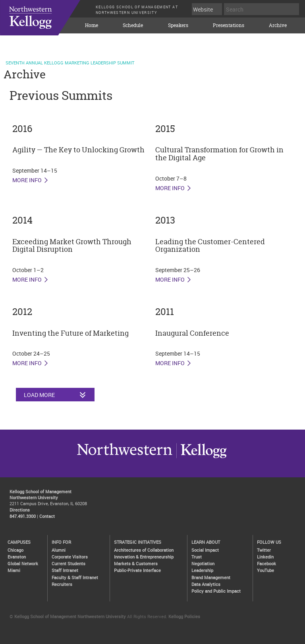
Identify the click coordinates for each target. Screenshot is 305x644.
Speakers (178, 25)
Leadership (202, 570)
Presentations (229, 25)
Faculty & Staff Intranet (75, 577)
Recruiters (62, 584)
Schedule (133, 25)
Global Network (23, 563)
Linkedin (265, 557)
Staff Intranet (65, 570)
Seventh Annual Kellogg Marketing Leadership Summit (70, 63)
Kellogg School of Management (41, 491)
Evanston (17, 557)
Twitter (264, 550)
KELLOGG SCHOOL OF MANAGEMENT (48, 23)
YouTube (265, 570)
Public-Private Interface (137, 570)
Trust (197, 557)
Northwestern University (201, 458)
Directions (20, 510)
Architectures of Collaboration (144, 550)
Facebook (266, 563)
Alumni (59, 550)
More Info (27, 180)
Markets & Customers (136, 563)
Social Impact (205, 550)
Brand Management (211, 577)
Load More (39, 395)
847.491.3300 (23, 516)
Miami (14, 570)
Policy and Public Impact (216, 591)
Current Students (69, 563)
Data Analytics (206, 584)
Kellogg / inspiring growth (125, 458)
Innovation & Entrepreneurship (144, 557)
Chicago (15, 550)
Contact (47, 516)
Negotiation (203, 563)
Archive (278, 25)
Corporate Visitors (70, 557)
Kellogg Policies (184, 616)
